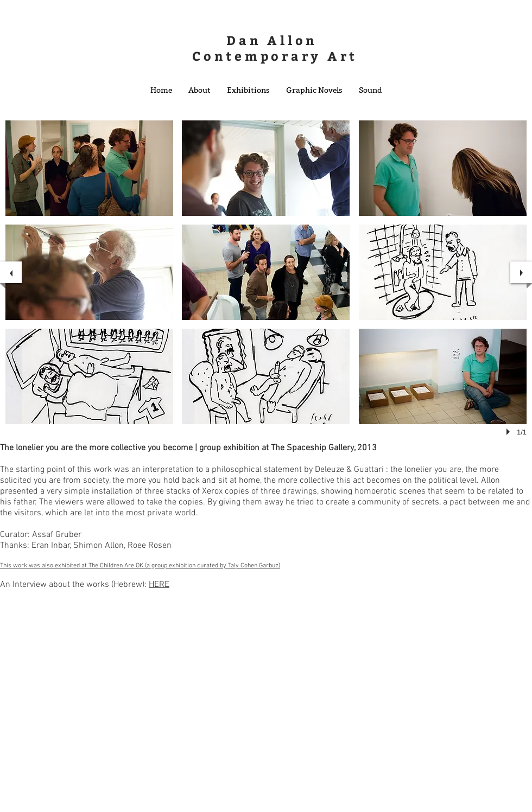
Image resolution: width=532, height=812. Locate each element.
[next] (521, 272)
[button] (199, 90)
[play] (510, 432)
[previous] (11, 272)
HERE (159, 585)
